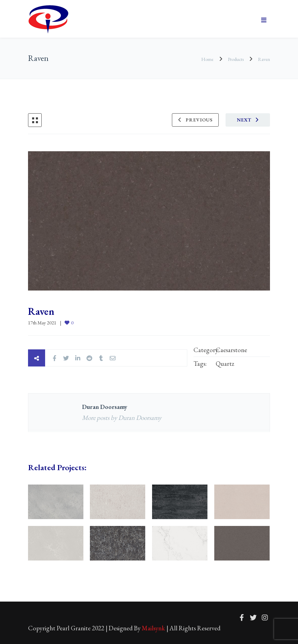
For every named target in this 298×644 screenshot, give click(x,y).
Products (236, 59)
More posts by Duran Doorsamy (122, 418)
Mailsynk (153, 628)
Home (208, 59)
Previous (199, 120)
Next (244, 120)
